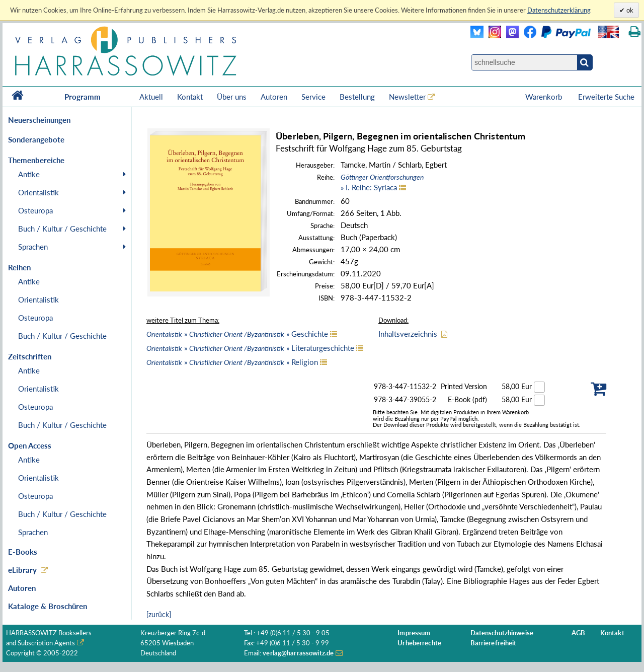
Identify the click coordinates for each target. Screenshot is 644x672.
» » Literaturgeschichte (250, 348)
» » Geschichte (237, 334)
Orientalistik (38, 192)
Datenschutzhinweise (502, 633)
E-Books (23, 552)
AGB (578, 633)
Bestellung (357, 97)
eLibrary (22, 570)
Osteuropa (35, 210)
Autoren (274, 97)
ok (629, 10)
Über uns (232, 97)
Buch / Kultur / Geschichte (62, 229)
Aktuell (151, 97)
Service (313, 97)
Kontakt (190, 97)
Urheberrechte (419, 643)
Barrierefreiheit (494, 643)
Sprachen (33, 247)
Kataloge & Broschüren (48, 606)
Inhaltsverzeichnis (408, 334)
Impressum (414, 633)
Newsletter (407, 97)
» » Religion (232, 362)
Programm (83, 97)
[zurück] (159, 614)
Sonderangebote (36, 139)
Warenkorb (545, 97)
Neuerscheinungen (39, 120)
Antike (29, 174)
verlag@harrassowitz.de (298, 653)
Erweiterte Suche (606, 97)
